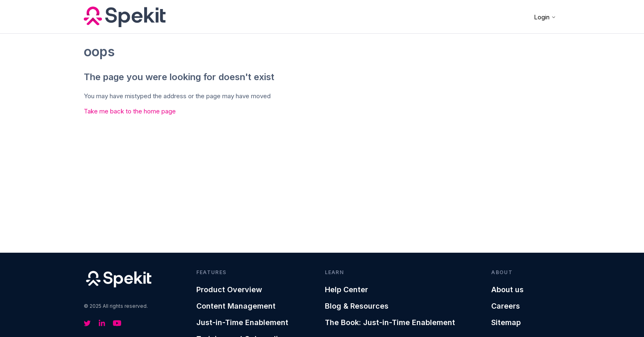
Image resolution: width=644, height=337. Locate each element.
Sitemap (506, 322)
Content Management (236, 306)
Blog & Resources (357, 306)
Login (545, 17)
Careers (506, 306)
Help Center (346, 290)
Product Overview (229, 290)
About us (507, 290)
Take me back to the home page (130, 111)
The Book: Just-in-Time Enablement (390, 322)
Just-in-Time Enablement (242, 322)
